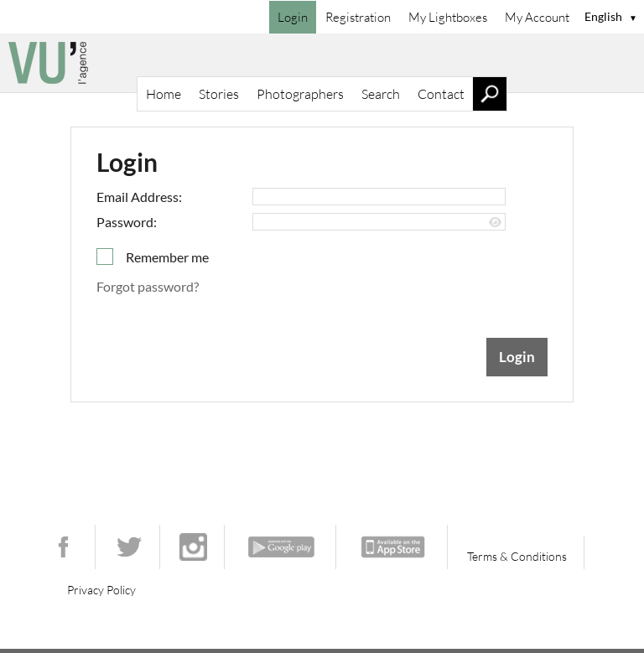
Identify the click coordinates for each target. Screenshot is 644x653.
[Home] (322, 63)
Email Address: (139, 197)
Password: (127, 222)
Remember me (167, 257)
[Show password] (495, 223)
